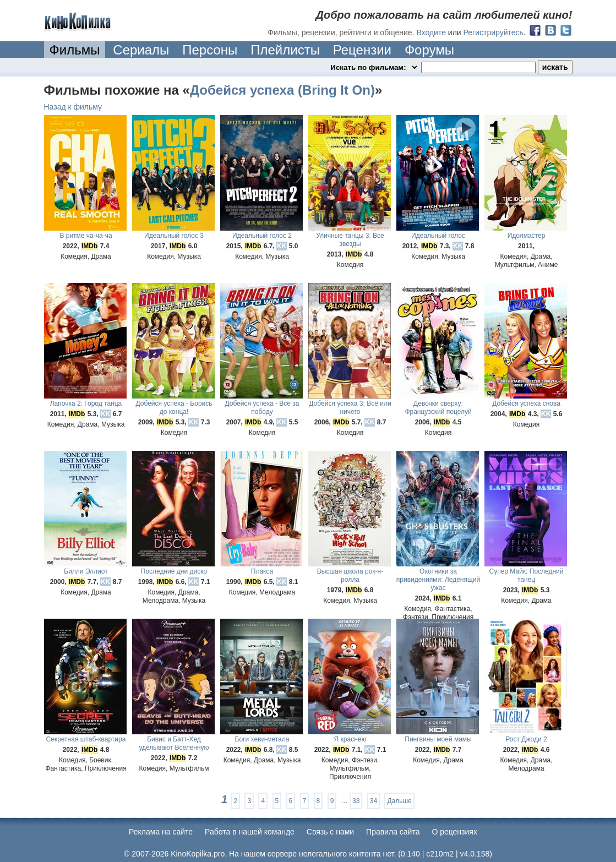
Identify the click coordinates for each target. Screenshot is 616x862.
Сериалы (141, 50)
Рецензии (362, 50)
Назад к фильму (73, 107)
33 (356, 801)
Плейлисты (285, 50)
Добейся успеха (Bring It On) (282, 90)
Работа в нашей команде (250, 832)
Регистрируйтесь (494, 32)
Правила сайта (393, 832)
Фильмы (75, 50)
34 (374, 801)
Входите (431, 32)
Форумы (429, 50)
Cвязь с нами (330, 832)
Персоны (210, 50)
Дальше (399, 801)
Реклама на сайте (161, 832)
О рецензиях (454, 832)
